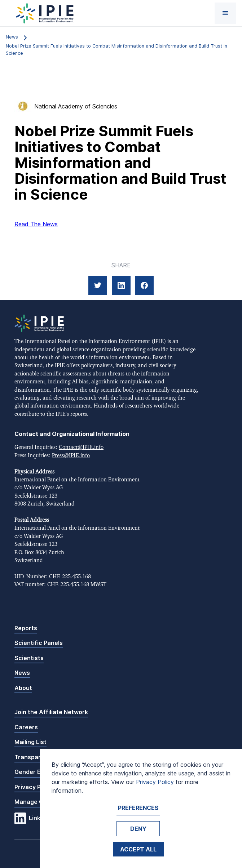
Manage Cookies (38, 802)
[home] (43, 13)
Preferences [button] (138, 808)
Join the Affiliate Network (51, 712)
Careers (26, 727)
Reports (26, 628)
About (23, 688)
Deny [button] (138, 829)
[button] (225, 13)
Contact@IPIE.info (81, 447)
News (22, 673)
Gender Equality (37, 772)
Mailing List (30, 742)
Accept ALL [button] (138, 849)
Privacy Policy (34, 787)
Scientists (29, 658)
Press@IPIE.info (71, 456)
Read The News (36, 224)
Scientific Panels (39, 643)
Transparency (35, 757)
